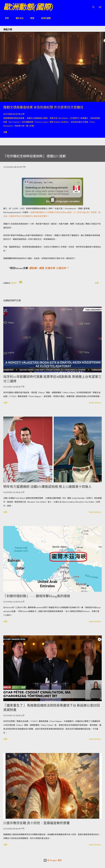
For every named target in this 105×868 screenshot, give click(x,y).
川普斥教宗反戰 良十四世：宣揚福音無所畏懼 (36, 823)
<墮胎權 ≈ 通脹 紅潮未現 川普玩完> (47, 268)
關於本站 (18, 18)
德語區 (14, 283)
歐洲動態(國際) (28, 7)
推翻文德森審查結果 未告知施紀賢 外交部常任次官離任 (43, 107)
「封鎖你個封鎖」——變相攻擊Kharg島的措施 (37, 596)
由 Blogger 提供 (52, 860)
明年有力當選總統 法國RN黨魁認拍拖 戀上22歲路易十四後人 (47, 487)
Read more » (95, 403)
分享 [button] (5, 132)
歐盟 (31, 18)
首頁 (5, 18)
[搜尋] (94, 5)
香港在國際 (44, 18)
